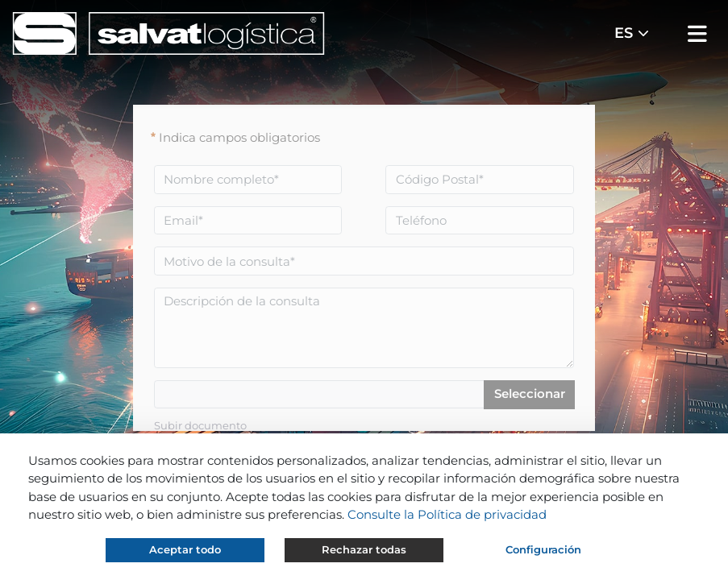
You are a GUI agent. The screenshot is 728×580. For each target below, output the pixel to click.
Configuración (543, 549)
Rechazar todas (364, 549)
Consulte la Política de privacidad (447, 514)
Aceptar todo (185, 549)
